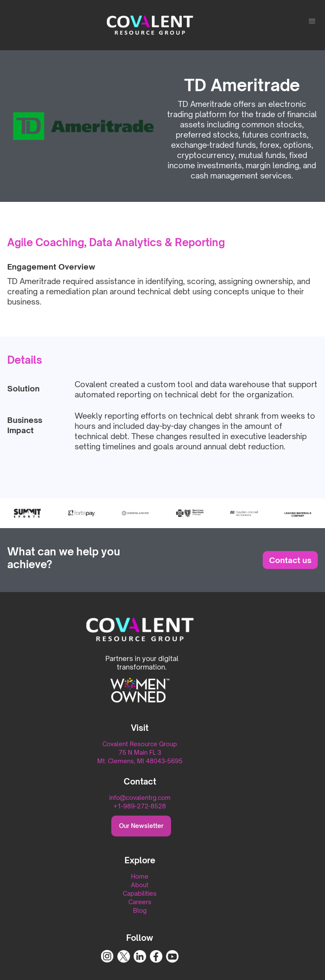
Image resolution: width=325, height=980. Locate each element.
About (140, 885)
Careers (140, 902)
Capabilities (140, 893)
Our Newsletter (141, 826)
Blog (140, 910)
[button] (312, 21)
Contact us (290, 560)
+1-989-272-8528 (140, 806)
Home (140, 876)
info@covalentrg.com (140, 798)
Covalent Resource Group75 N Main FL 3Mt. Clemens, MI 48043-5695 (140, 752)
